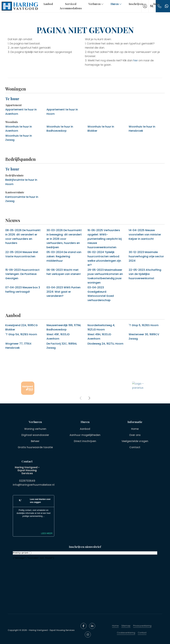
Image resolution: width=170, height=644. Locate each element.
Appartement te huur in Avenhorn (21, 112)
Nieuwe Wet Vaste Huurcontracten (22, 254)
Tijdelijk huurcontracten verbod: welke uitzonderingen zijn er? (104, 258)
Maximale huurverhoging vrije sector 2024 (146, 256)
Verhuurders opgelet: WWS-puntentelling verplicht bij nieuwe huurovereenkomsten (105, 239)
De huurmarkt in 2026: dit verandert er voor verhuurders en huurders (23, 237)
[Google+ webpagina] (88, 635)
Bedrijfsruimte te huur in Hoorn (21, 182)
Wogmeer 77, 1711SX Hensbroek (18, 346)
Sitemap (126, 626)
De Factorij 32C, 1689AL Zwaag (62, 346)
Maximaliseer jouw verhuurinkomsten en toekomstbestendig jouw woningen (105, 276)
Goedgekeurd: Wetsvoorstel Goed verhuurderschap (101, 294)
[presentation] (81, 398)
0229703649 (27, 481)
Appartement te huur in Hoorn (62, 112)
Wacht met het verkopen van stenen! (64, 272)
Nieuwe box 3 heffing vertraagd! (23, 290)
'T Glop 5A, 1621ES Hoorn (21, 334)
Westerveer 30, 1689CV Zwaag (144, 337)
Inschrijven (138, 4)
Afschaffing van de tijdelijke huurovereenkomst (145, 274)
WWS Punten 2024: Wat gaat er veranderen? (64, 292)
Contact (142, 633)
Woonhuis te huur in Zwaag (19, 138)
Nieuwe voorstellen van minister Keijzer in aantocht (145, 234)
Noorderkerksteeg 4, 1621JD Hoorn (101, 327)
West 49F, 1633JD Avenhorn (58, 337)
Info (157, 4)
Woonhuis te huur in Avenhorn (19, 129)
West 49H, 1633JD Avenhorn (99, 337)
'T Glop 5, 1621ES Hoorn (144, 325)
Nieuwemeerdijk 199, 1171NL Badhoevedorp (64, 327)
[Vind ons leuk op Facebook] (84, 626)
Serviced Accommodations (71, 6)
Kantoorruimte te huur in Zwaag (22, 199)
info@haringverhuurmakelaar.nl (34, 485)
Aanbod (48, 4)
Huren (116, 4)
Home (115, 626)
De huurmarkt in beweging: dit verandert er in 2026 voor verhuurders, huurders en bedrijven (64, 239)
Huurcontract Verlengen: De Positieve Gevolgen (22, 274)
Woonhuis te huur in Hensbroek (142, 129)
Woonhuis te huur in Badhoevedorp (60, 129)
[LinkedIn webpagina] (92, 626)
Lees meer (47, 533)
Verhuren (96, 4)
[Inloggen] (145, 6)
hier (135, 60)
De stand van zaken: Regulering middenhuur (64, 256)
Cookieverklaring (126, 633)
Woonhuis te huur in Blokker (101, 129)
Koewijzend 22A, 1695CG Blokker (21, 327)
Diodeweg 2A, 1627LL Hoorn (105, 344)
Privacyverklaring (142, 626)
